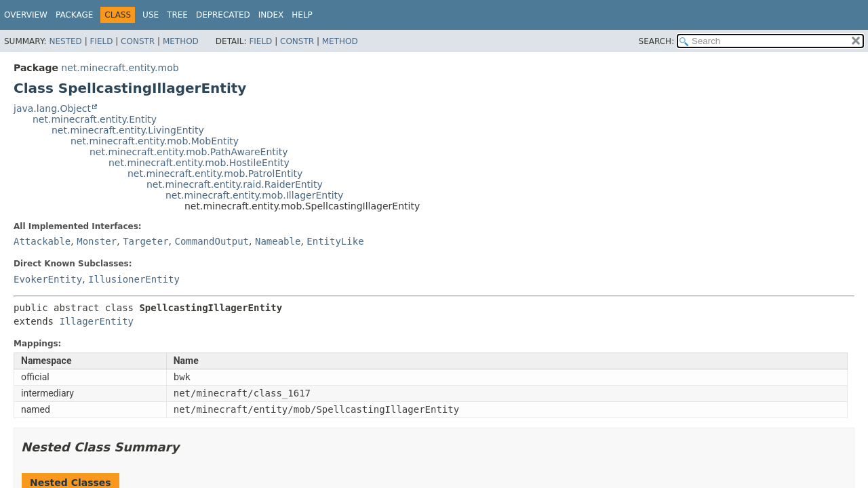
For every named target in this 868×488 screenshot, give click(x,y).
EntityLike (335, 241)
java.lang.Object (52, 108)
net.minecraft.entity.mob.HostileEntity (199, 163)
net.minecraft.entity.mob (120, 68)
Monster (97, 241)
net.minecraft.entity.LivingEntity (128, 130)
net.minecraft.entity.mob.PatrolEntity (215, 174)
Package (74, 15)
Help (302, 15)
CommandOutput (212, 241)
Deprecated (223, 15)
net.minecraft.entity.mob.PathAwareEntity (189, 152)
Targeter (145, 241)
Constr (138, 41)
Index (271, 15)
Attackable (42, 241)
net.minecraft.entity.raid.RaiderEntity (235, 184)
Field (101, 41)
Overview (26, 15)
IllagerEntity (96, 321)
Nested (65, 41)
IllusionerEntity (134, 279)
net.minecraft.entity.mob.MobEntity (155, 141)
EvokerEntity (48, 279)
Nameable (278, 241)
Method (181, 41)
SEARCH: (657, 41)
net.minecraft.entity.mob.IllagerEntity (254, 195)
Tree (177, 15)
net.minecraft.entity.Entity (95, 119)
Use (151, 15)
